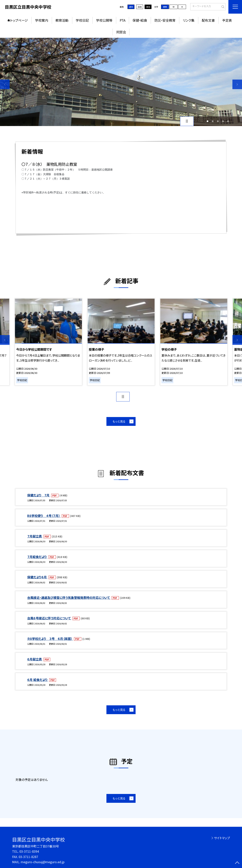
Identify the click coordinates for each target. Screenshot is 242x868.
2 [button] (213, 121)
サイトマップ (222, 838)
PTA (123, 20)
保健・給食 (140, 20)
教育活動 (62, 20)
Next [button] (237, 84)
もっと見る (119, 421)
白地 (140, 7)
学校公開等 (104, 20)
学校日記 (82, 20)
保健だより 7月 (39, 495)
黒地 (148, 7)
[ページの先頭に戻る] (237, 863)
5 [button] (228, 121)
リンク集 (189, 20)
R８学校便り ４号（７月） (44, 516)
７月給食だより (37, 557)
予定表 (227, 20)
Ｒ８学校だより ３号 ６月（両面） (50, 639)
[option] (121, 82)
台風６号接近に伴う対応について (49, 618)
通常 (131, 7)
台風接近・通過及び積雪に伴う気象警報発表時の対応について (69, 598)
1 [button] (208, 121)
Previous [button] (5, 84)
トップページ (19, 20)
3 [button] (218, 121)
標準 (165, 7)
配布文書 (208, 20)
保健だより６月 (37, 577)
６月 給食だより (38, 680)
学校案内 (42, 20)
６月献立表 (35, 659)
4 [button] (223, 121)
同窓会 (121, 32)
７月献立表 (35, 536)
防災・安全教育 (165, 20)
